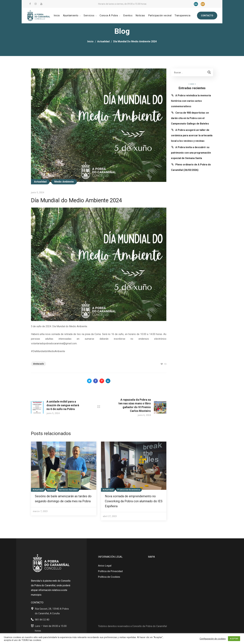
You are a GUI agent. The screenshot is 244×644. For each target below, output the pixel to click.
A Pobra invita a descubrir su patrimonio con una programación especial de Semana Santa (191, 153)
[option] (64, 479)
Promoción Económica (129, 490)
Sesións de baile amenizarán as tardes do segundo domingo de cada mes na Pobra (63, 499)
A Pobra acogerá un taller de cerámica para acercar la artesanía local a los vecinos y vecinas (192, 135)
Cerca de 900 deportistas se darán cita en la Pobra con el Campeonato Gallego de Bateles (190, 118)
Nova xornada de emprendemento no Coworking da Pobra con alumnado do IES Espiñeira (134, 501)
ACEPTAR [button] (234, 639)
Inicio (90, 41)
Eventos (51, 490)
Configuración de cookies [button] (213, 639)
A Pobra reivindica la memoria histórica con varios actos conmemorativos (191, 101)
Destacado (39, 364)
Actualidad (103, 41)
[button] (207, 16)
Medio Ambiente (64, 182)
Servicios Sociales (68, 490)
